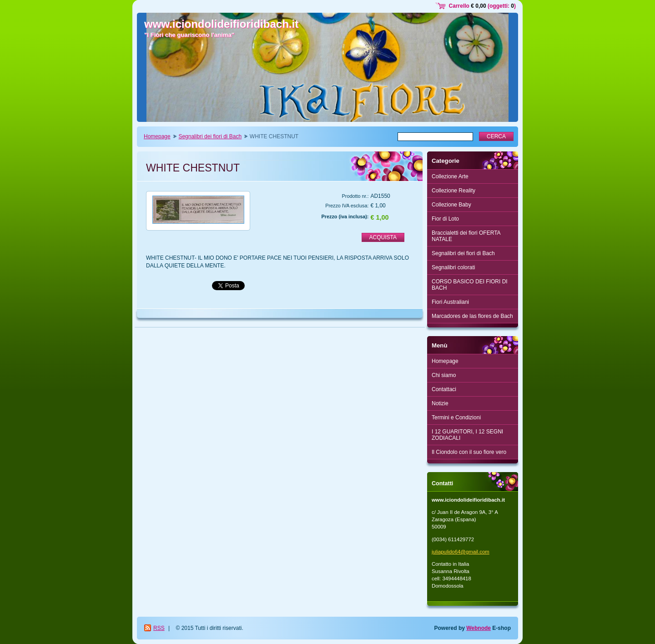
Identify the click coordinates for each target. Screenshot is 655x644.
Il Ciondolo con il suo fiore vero (469, 452)
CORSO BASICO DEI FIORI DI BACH (470, 285)
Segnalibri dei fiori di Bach (210, 136)
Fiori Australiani (450, 302)
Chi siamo (444, 375)
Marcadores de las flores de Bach (472, 316)
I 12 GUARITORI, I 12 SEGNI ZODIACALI (467, 435)
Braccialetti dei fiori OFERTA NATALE (466, 236)
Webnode (479, 628)
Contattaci (444, 389)
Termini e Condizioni (456, 418)
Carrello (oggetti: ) (482, 6)
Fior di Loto (445, 219)
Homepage (157, 136)
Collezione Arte (450, 176)
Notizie (440, 403)
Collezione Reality (453, 191)
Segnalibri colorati (453, 267)
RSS (159, 628)
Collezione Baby (451, 205)
